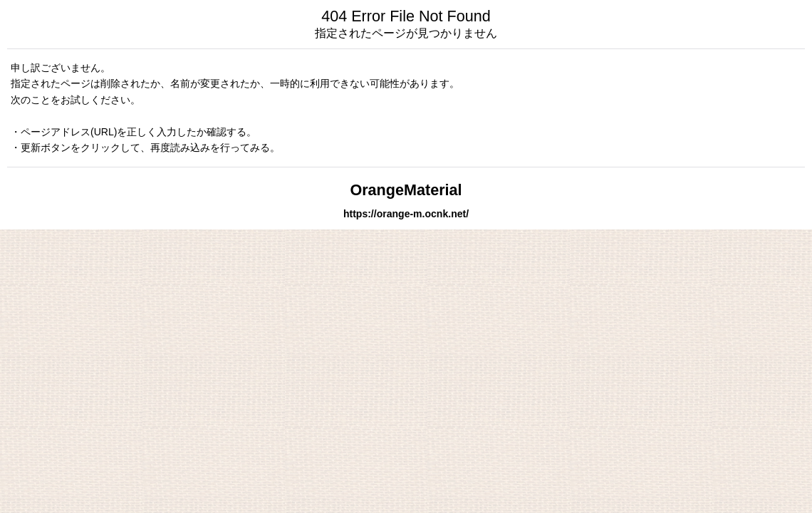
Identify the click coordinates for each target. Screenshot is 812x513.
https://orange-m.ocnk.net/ (406, 214)
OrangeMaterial (406, 190)
